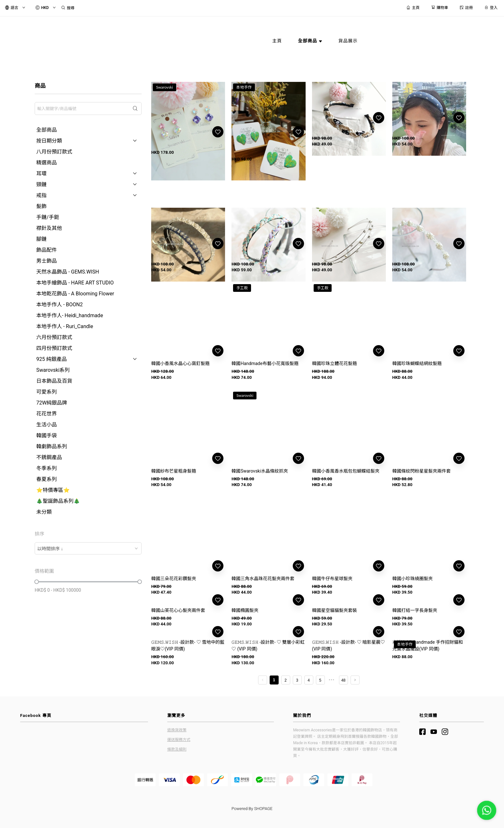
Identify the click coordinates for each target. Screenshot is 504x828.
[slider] (37, 582)
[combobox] (88, 548)
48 (343, 711)
